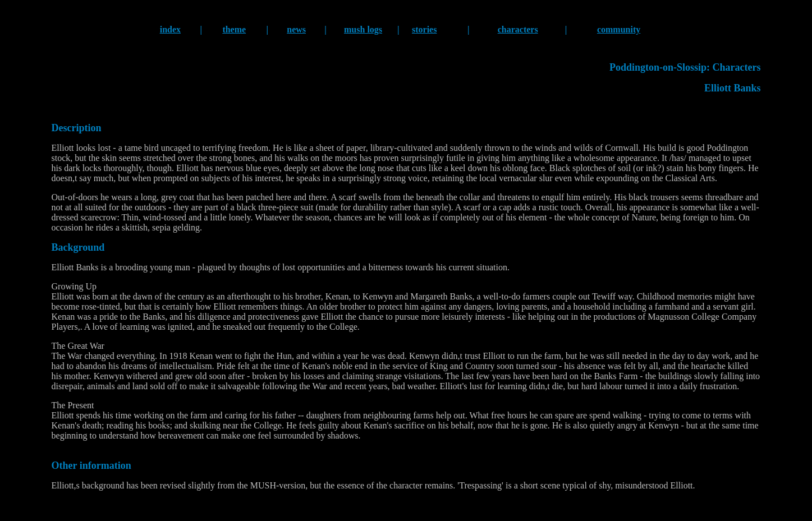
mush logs (363, 29)
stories (424, 29)
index (170, 29)
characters (518, 29)
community (619, 29)
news (296, 29)
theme (234, 29)
